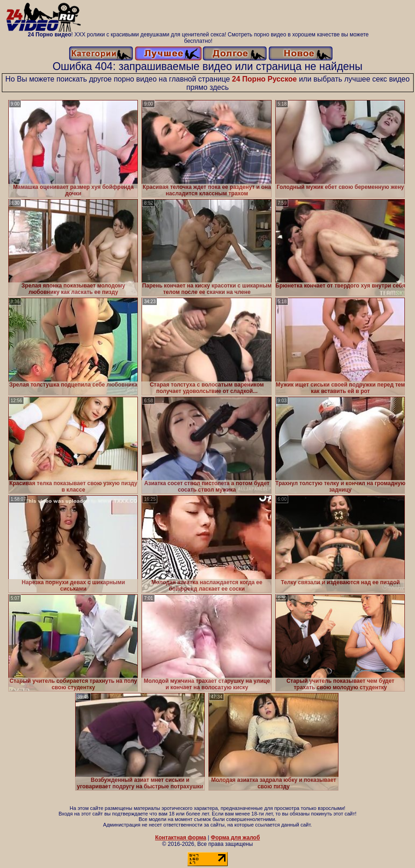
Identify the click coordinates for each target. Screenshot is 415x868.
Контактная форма (181, 838)
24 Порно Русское (264, 79)
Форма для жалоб (235, 838)
